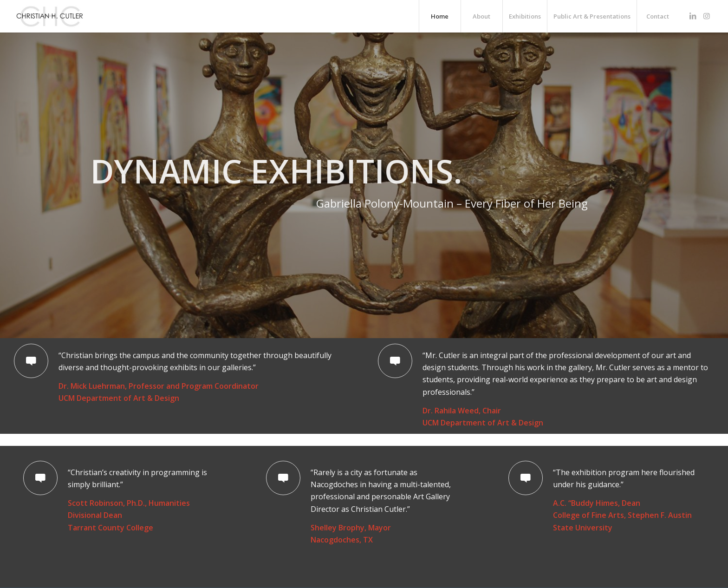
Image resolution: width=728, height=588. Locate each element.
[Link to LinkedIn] (693, 16)
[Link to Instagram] (707, 16)
